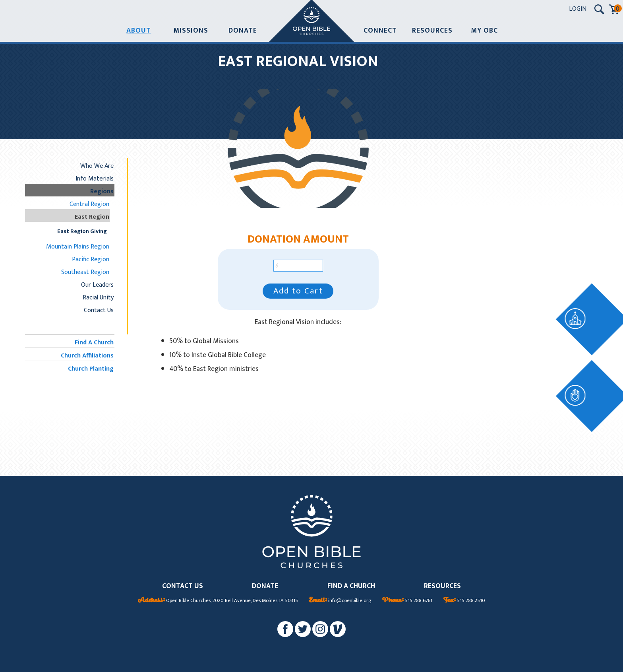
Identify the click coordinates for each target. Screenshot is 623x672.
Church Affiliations (87, 355)
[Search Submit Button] (599, 9)
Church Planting (91, 369)
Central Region (89, 204)
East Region (92, 217)
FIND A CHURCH (351, 586)
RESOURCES (442, 586)
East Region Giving (82, 231)
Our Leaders (97, 285)
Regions (102, 191)
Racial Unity (98, 297)
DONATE (265, 586)
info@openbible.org (340, 601)
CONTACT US (183, 586)
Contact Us (99, 310)
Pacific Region (91, 259)
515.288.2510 (464, 601)
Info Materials (95, 179)
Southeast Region (85, 272)
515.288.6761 (407, 601)
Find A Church (94, 342)
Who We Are (97, 166)
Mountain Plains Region (78, 247)
